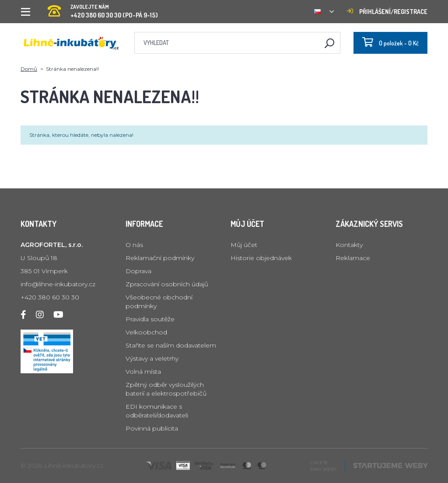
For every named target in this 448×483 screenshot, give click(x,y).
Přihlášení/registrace (387, 12)
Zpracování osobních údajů (167, 284)
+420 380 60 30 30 (50, 297)
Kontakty (349, 245)
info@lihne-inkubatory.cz (58, 284)
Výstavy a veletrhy (152, 358)
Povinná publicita (152, 428)
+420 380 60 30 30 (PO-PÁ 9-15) (103, 9)
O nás (134, 245)
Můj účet (244, 245)
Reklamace (353, 258)
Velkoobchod (146, 332)
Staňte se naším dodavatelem (171, 345)
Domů (29, 69)
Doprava (138, 271)
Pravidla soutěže (150, 319)
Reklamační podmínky (160, 258)
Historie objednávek (261, 258)
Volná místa (143, 372)
